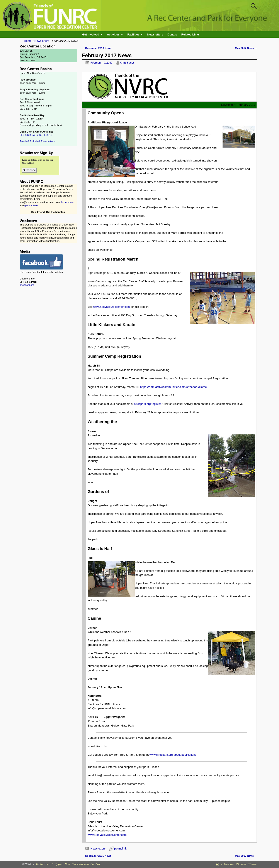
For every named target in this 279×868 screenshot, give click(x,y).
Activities (113, 34)
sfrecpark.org (27, 285)
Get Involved (91, 34)
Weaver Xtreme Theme (240, 864)
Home (28, 41)
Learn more (67, 202)
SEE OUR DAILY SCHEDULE (36, 135)
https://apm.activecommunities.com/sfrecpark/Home (174, 387)
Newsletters (155, 34)
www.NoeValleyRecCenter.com (107, 835)
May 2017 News (246, 48)
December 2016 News (97, 48)
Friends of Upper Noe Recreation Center (68, 864)
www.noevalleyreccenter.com (112, 307)
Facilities (133, 34)
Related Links (191, 34)
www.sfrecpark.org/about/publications (173, 755)
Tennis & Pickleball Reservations (37, 141)
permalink (120, 849)
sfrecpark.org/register (148, 404)
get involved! (31, 205)
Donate (172, 34)
